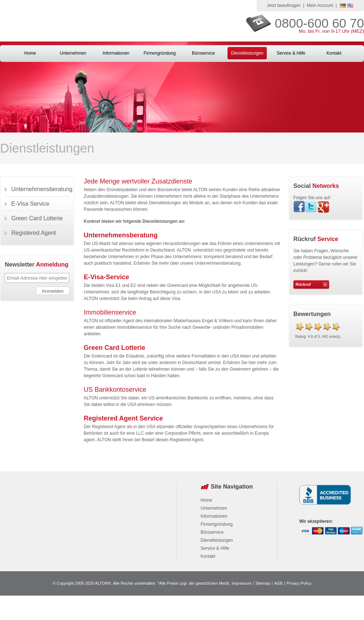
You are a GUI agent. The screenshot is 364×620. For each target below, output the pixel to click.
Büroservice (203, 53)
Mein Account (320, 5)
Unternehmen (73, 53)
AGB (278, 583)
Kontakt (334, 53)
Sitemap (263, 583)
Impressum (241, 583)
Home (30, 53)
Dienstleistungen (247, 53)
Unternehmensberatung (121, 235)
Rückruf (303, 284)
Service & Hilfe (291, 53)
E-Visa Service (30, 204)
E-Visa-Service (107, 277)
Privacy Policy (299, 583)
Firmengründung (160, 53)
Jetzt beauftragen (284, 5)
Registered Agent (34, 233)
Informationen (116, 53)
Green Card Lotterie (115, 348)
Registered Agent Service (123, 418)
